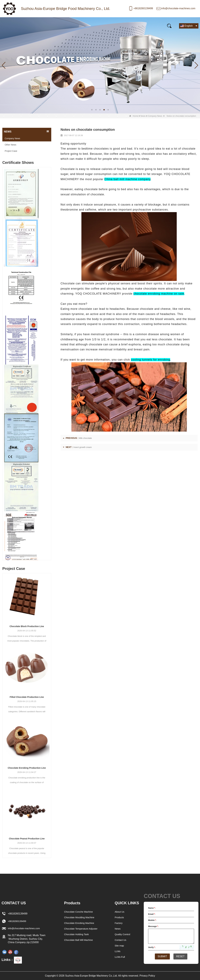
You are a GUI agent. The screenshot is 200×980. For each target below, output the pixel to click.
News (46, 26)
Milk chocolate (85, 438)
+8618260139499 (143, 8)
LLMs (118, 951)
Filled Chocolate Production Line (27, 697)
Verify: (152, 947)
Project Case (11, 151)
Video (83, 26)
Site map (120, 946)
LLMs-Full (120, 957)
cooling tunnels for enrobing (151, 360)
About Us (120, 912)
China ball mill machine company (127, 179)
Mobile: (152, 920)
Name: (152, 908)
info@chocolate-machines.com (178, 8)
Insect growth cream (83, 447)
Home (10, 26)
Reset (182, 957)
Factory (119, 923)
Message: (153, 926)
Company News (155, 116)
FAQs (99, 26)
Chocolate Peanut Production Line (27, 839)
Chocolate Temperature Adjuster (81, 929)
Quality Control (123, 934)
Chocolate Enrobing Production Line (27, 768)
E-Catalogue (119, 26)
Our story (64, 26)
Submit (161, 957)
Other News (10, 145)
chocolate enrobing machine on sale (159, 294)
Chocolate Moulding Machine (79, 917)
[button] (92, 110)
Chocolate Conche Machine (78, 912)
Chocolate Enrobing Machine (79, 923)
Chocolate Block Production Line (27, 626)
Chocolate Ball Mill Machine (78, 940)
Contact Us (142, 26)
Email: (152, 914)
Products (28, 26)
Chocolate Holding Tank (76, 934)
